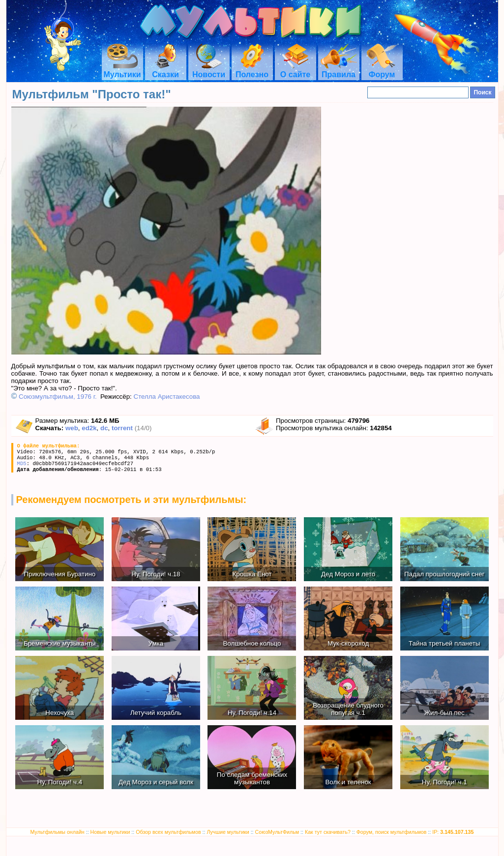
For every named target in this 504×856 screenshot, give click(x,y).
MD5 (22, 464)
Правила (339, 70)
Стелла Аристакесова (167, 397)
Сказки (165, 70)
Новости (209, 70)
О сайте (295, 70)
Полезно (252, 70)
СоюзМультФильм (277, 832)
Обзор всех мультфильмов (168, 832)
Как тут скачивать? (328, 832)
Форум (382, 70)
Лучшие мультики (228, 832)
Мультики (122, 70)
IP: (453, 832)
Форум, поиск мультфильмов (392, 832)
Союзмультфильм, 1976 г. (58, 397)
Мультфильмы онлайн (58, 832)
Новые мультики (110, 832)
